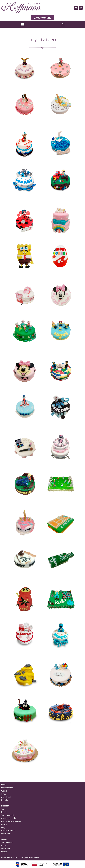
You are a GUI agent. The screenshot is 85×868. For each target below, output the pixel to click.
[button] (22, 24)
